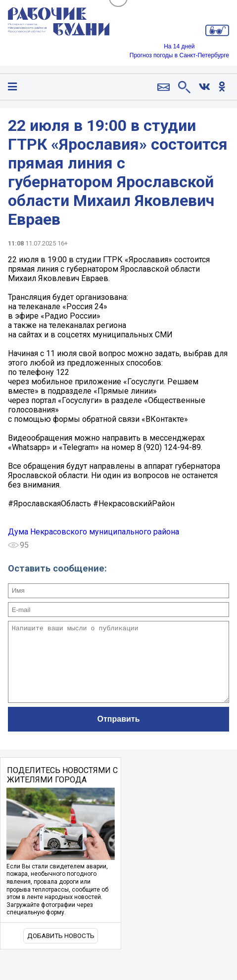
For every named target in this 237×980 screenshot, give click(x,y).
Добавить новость (61, 951)
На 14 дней (179, 46)
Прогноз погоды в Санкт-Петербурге (179, 55)
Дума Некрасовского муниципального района (94, 532)
